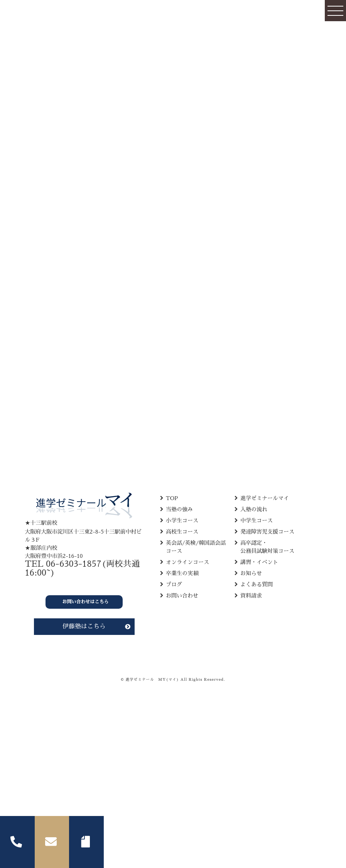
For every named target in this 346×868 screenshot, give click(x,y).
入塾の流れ (254, 509)
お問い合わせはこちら (86, 602)
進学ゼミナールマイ (265, 498)
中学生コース (257, 520)
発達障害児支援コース (267, 532)
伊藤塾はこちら (84, 626)
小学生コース (182, 520)
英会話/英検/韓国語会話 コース (196, 547)
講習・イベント (259, 562)
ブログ (174, 584)
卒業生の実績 (182, 573)
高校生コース (182, 532)
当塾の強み (179, 509)
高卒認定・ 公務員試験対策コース (267, 547)
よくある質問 (257, 584)
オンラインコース (187, 562)
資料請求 (251, 596)
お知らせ (251, 573)
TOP (172, 498)
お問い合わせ (182, 596)
